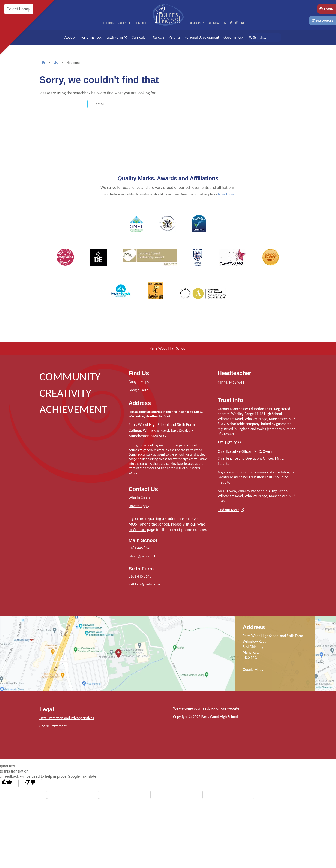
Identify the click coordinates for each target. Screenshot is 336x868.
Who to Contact (141, 498)
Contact (141, 23)
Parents (175, 37)
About (69, 37)
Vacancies (125, 23)
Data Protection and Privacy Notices (67, 718)
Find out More (229, 510)
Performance (90, 37)
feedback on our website (220, 708)
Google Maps (139, 382)
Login (326, 9)
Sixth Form (117, 37)
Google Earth (139, 390)
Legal (47, 709)
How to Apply (139, 506)
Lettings (109, 23)
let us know (226, 194)
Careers (159, 37)
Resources (323, 21)
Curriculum (140, 37)
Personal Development (202, 37)
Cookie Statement (53, 726)
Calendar (214, 23)
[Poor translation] (30, 783)
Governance (233, 37)
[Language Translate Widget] (19, 9)
